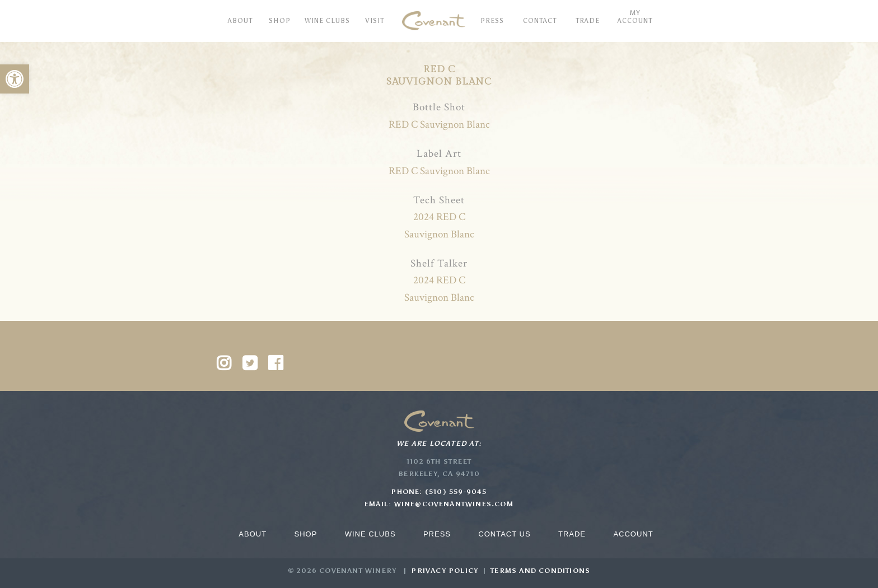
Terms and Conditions (540, 571)
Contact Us (504, 534)
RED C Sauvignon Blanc (439, 125)
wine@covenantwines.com (454, 504)
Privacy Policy (445, 571)
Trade (572, 534)
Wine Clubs (370, 534)
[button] (15, 79)
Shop (305, 534)
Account (633, 534)
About (253, 534)
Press (437, 534)
